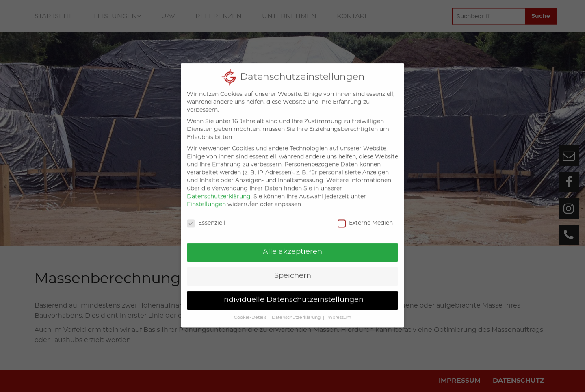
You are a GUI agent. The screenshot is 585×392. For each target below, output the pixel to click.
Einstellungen (206, 197)
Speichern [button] (293, 269)
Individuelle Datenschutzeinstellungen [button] (293, 293)
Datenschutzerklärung (219, 190)
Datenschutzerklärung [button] (296, 311)
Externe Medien (365, 216)
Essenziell (206, 216)
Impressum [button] (339, 311)
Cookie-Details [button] (250, 311)
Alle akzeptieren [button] (292, 245)
